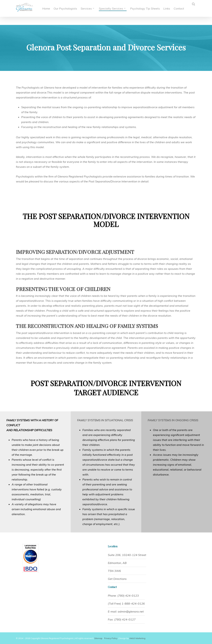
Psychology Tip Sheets (142, 8)
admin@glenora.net (131, 611)
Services (92, 8)
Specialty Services (110, 8)
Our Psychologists (70, 8)
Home (53, 8)
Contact (179, 8)
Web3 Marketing (137, 638)
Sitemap (98, 638)
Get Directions (117, 579)
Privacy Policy (111, 638)
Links (167, 8)
